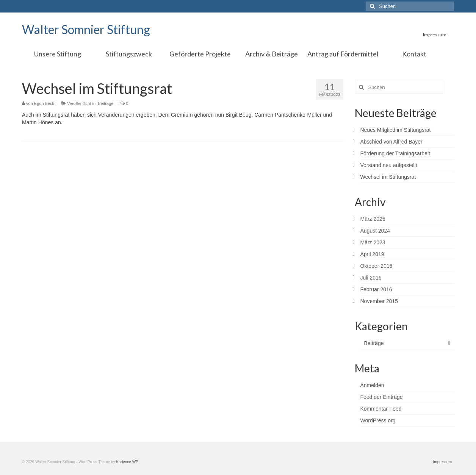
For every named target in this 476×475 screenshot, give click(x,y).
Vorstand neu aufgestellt (389, 165)
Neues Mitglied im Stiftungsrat (396, 130)
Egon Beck (44, 103)
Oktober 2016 (377, 266)
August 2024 (375, 231)
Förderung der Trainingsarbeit (395, 153)
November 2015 (379, 301)
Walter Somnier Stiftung (86, 29)
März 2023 (373, 242)
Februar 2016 (376, 289)
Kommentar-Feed (381, 409)
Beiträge (106, 103)
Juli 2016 (371, 278)
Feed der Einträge (382, 397)
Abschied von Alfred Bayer (391, 142)
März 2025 (373, 219)
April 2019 (372, 254)
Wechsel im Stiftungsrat (388, 177)
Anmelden (372, 385)
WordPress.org (378, 420)
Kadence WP (127, 462)
